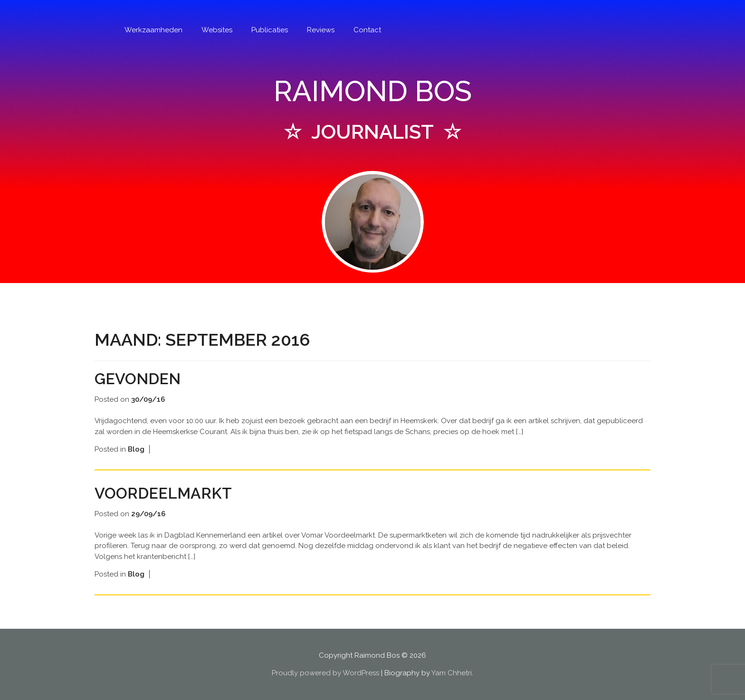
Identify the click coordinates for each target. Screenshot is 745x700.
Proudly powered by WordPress (325, 673)
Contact (367, 30)
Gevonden (138, 379)
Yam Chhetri (452, 673)
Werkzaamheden (153, 30)
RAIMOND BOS (373, 91)
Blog (136, 449)
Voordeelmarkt (163, 493)
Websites (217, 30)
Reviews (321, 30)
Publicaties (270, 30)
